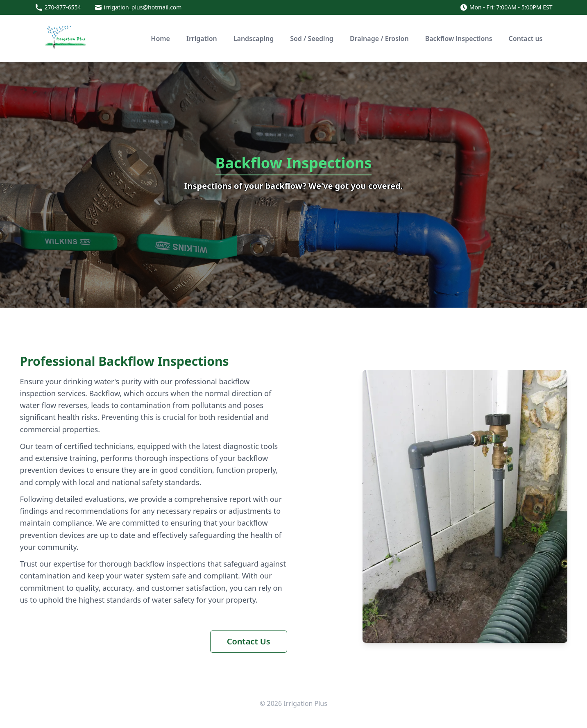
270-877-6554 (63, 7)
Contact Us (249, 641)
